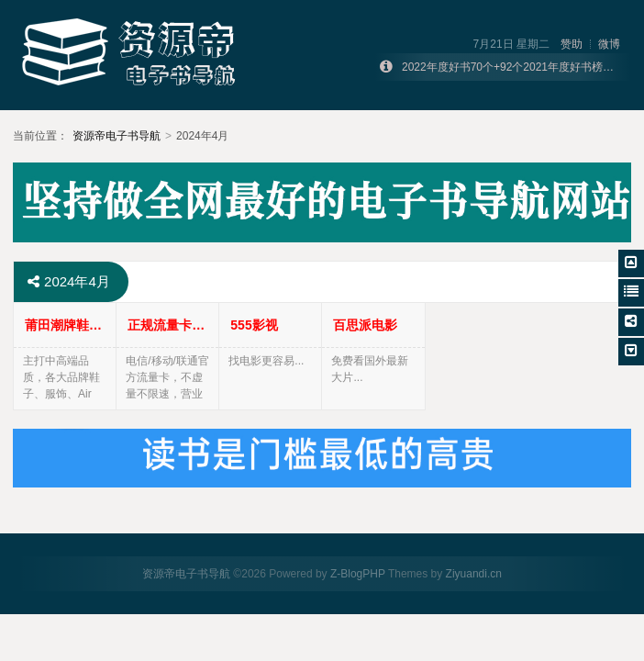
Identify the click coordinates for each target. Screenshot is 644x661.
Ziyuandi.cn (474, 574)
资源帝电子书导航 (117, 136)
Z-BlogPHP (358, 574)
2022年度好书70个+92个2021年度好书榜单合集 (519, 67)
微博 (609, 44)
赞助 (572, 44)
